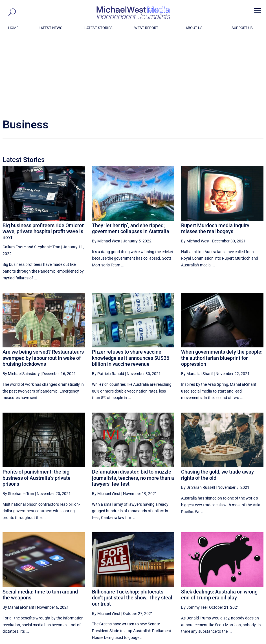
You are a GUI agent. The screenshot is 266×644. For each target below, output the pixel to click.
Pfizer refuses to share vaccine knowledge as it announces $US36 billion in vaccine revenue (131, 281)
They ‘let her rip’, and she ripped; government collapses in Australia (131, 152)
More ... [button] (248, 587)
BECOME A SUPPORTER (238, 609)
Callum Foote (14, 170)
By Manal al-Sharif (197, 297)
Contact (237, 641)
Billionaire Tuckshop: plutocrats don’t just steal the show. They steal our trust (132, 521)
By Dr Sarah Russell (198, 411)
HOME (13, 28)
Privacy (252, 641)
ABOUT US (194, 28)
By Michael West (106, 164)
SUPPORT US (242, 28)
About (222, 641)
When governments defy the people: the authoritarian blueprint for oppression (222, 281)
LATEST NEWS (50, 28)
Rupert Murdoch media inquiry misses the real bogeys (215, 152)
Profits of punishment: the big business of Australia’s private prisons (37, 401)
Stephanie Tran (47, 170)
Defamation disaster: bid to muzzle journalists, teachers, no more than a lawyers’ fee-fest (133, 401)
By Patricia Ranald (108, 297)
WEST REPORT (146, 28)
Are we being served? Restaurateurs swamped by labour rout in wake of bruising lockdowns (43, 281)
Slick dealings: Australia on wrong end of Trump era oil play (219, 518)
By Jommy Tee (194, 531)
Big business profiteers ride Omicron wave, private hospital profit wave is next (44, 155)
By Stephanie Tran (18, 417)
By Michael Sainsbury (21, 297)
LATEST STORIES (98, 28)
